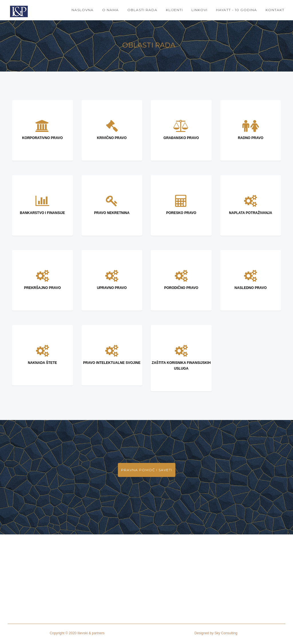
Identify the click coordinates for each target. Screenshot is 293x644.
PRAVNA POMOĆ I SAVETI (147, 470)
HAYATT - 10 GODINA (236, 10)
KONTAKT (275, 10)
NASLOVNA (83, 10)
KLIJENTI (174, 10)
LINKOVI (199, 10)
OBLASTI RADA (142, 10)
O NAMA (110, 10)
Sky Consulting (226, 633)
